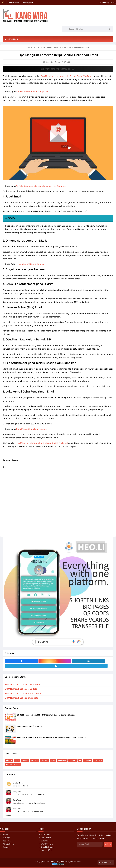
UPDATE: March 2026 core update (21, 689)
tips (59, 62)
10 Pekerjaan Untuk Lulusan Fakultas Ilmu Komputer (41, 186)
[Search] (109, 29)
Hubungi (6, 838)
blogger (25, 760)
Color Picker (46, 841)
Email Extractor (48, 847)
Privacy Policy (8, 844)
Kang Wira (17, 791)
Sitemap (6, 847)
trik (101, 760)
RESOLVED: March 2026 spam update (23, 693)
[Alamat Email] (90, 844)
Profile (5, 835)
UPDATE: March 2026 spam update (21, 698)
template (88, 760)
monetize (72, 760)
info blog (34, 760)
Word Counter (47, 844)
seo (80, 760)
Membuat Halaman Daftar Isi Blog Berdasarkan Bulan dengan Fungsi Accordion (51, 737)
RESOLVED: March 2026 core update (22, 684)
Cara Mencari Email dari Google (31, 429)
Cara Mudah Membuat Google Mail (33, 92)
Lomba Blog (18, 783)
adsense (9, 760)
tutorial (9, 764)
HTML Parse (46, 835)
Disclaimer (7, 841)
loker (53, 760)
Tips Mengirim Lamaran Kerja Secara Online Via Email (67, 76)
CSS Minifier (46, 838)
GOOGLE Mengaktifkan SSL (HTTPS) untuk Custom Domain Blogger (46, 715)
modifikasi (62, 760)
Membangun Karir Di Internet (31, 264)
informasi (45, 760)
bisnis (17, 760)
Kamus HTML (47, 850)
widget (17, 764)
